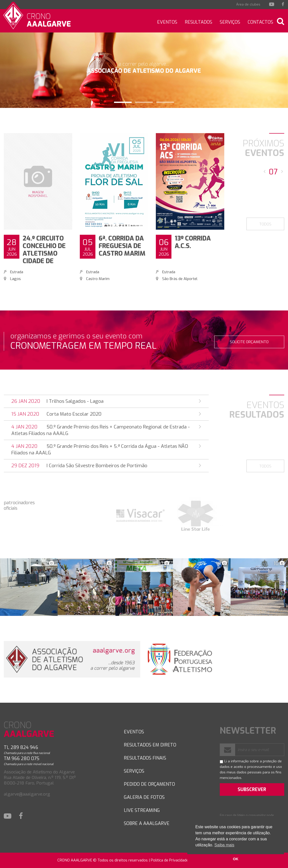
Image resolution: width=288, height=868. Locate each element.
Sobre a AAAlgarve (147, 823)
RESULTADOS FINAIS (145, 758)
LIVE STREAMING (142, 810)
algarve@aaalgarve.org (27, 794)
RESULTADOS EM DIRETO (150, 745)
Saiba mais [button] (224, 845)
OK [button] (236, 859)
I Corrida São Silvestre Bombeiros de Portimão (106, 466)
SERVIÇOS (134, 771)
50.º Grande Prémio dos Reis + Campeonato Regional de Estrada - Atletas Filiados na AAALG (106, 430)
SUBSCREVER (252, 790)
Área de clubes (248, 4)
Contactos (260, 22)
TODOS (265, 224)
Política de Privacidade (170, 860)
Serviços (230, 22)
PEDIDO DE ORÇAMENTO (149, 784)
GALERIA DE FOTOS (144, 797)
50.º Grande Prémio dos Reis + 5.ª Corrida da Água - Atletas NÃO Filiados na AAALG (106, 449)
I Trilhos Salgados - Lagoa (106, 401)
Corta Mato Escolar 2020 (106, 414)
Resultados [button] (199, 22)
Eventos (167, 22)
